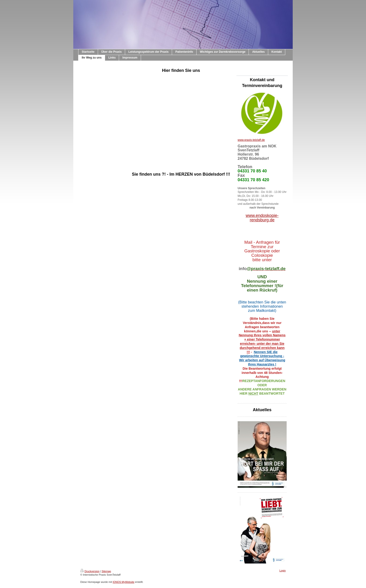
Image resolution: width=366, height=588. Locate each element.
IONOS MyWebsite (124, 582)
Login (283, 571)
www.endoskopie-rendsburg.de (262, 218)
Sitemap (106, 571)
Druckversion (90, 571)
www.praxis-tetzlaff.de (251, 140)
